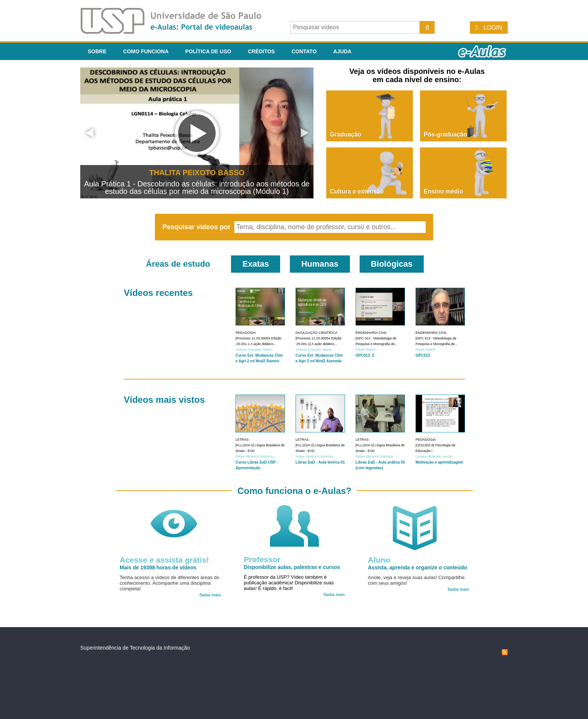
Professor (262, 559)
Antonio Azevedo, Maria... (255, 350)
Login (493, 28)
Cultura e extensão (357, 191)
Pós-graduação (445, 134)
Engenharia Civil (371, 333)
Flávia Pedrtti (365, 350)
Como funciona (146, 51)
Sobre (97, 51)
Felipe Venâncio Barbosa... (256, 456)
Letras (242, 440)
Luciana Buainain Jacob (433, 456)
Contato (304, 51)
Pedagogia (246, 333)
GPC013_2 (365, 355)
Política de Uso (208, 51)
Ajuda (342, 51)
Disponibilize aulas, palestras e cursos (292, 567)
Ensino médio (443, 191)
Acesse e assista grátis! (164, 560)
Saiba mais (210, 595)
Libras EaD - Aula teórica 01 (320, 462)
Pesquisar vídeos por (197, 227)
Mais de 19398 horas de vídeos (158, 567)
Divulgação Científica (316, 333)
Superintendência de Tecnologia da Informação (135, 648)
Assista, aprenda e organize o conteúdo (418, 567)
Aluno (379, 560)
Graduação (346, 134)
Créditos (261, 51)
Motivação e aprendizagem (439, 462)
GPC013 (423, 355)
